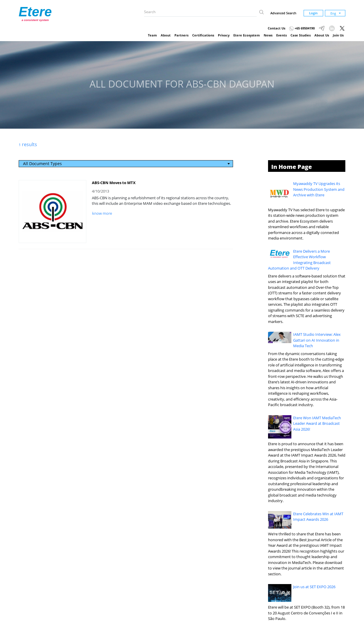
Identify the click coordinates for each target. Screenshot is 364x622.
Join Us (338, 35)
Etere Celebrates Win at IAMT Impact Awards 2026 (318, 517)
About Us (322, 35)
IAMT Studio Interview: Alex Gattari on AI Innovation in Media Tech (317, 340)
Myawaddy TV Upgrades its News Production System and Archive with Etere (319, 189)
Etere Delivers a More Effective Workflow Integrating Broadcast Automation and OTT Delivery (300, 260)
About (166, 35)
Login (313, 13)
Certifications (203, 35)
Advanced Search (283, 13)
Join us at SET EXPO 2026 (314, 587)
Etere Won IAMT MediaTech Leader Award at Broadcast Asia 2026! (317, 423)
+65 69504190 (302, 28)
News (268, 35)
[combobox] (126, 164)
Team (152, 35)
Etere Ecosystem (247, 35)
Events (281, 35)
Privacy (224, 35)
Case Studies (301, 35)
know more (102, 213)
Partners (181, 35)
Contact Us (276, 28)
